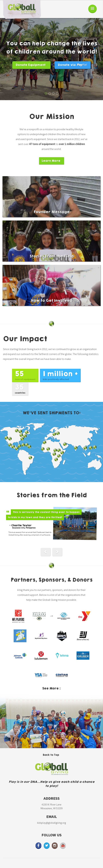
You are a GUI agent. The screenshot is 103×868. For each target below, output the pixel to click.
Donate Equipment (30, 65)
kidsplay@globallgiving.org (51, 823)
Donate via (72, 65)
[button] (46, 552)
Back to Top (51, 755)
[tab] (51, 688)
